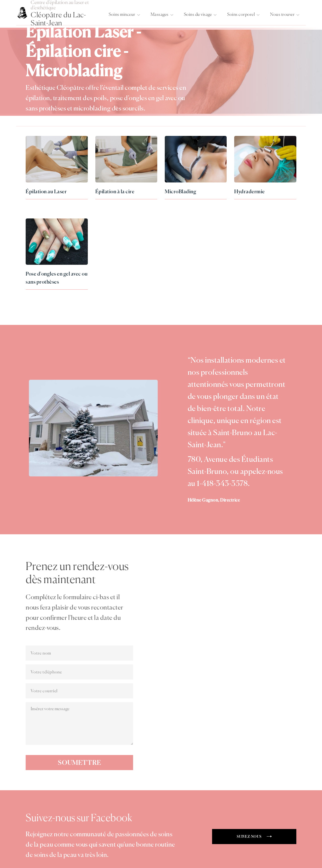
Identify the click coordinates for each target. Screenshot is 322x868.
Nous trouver (282, 14)
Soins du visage (198, 14)
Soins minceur (122, 14)
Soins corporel (241, 14)
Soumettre (79, 763)
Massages (160, 14)
